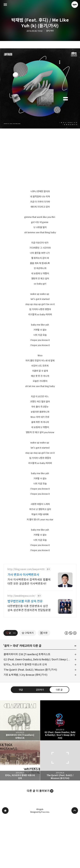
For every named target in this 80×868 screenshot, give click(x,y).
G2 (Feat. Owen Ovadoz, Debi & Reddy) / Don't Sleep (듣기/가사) (40, 711)
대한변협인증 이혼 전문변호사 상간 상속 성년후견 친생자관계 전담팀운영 (29, 659)
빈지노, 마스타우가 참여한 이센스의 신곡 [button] (20, 812)
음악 (7, 697)
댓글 (21, 741)
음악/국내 (50, 31)
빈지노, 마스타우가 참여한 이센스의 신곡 (25, 716)
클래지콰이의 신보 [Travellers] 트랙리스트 (27, 706)
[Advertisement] (40, 586)
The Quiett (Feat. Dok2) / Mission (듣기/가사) (30, 721)
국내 (15, 697)
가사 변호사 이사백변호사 (23, 626)
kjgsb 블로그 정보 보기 (75, 5)
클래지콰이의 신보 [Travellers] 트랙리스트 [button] (20, 772)
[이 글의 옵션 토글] (15, 684)
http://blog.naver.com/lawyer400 (26, 621)
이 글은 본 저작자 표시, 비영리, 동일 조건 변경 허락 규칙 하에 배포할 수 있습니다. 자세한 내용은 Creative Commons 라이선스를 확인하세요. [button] (71, 684)
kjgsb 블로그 (5, 862)
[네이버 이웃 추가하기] (44, 684)
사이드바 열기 (5, 5)
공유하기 (40, 741)
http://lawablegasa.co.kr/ (21, 647)
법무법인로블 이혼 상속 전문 (25, 653)
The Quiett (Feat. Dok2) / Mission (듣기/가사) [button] (60, 812)
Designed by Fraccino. (40, 863)
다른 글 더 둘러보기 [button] (38, 842)
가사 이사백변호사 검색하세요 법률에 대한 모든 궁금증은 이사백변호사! (29, 633)
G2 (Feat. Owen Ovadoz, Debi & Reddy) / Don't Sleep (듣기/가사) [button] (60, 772)
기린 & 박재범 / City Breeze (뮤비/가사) (25, 726)
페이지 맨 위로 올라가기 (75, 862)
